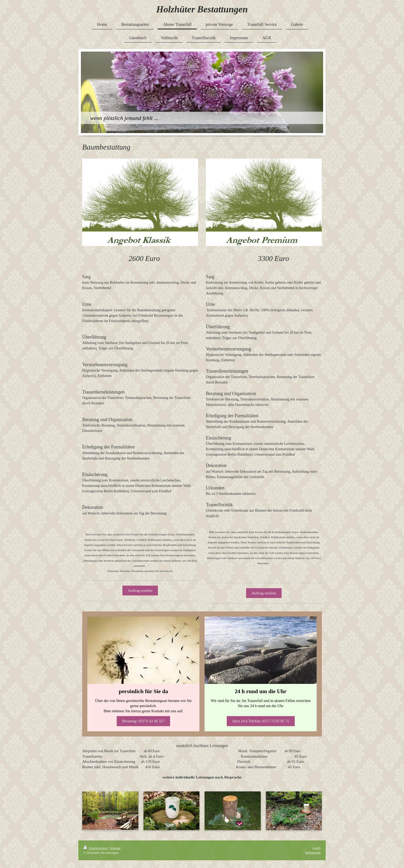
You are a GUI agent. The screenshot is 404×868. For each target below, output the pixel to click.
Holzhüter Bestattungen (202, 9)
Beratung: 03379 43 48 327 (143, 721)
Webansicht (313, 852)
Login (317, 848)
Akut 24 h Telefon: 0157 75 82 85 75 (261, 721)
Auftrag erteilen (140, 591)
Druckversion (96, 848)
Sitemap (115, 848)
